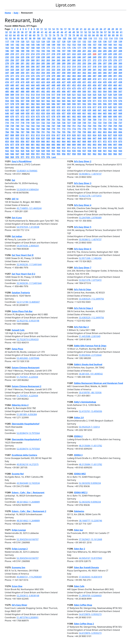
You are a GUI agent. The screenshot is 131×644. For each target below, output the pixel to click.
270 (84, 60)
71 (42, 35)
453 (79, 85)
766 (33, 129)
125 (48, 42)
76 (62, 35)
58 (109, 32)
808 (12, 135)
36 (22, 32)
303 (17, 67)
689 (110, 116)
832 (17, 138)
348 (12, 73)
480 (100, 88)
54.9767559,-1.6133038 (28, 227)
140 (7, 45)
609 (53, 107)
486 (12, 91)
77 (66, 35)
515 (43, 95)
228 (105, 54)
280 (17, 63)
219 (58, 54)
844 (79, 138)
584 (43, 104)
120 (22, 42)
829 (120, 135)
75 (58, 35)
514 (38, 95)
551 (110, 98)
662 (89, 113)
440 (12, 85)
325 (12, 70)
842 (69, 138)
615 (84, 107)
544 (74, 98)
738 (7, 126)
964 (105, 154)
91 (121, 35)
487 (17, 91)
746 (48, 126)
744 (38, 126)
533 (17, 98)
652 (38, 113)
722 (43, 123)
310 (53, 67)
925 (22, 151)
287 (53, 63)
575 (115, 101)
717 (17, 123)
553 (120, 98)
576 (120, 101)
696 (28, 120)
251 (105, 57)
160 (110, 45)
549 (100, 98)
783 (120, 129)
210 (12, 54)
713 (115, 120)
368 (115, 73)
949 (28, 154)
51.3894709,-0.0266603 (90, 596)
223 (79, 54)
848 (100, 138)
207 (115, 51)
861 (48, 141)
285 (43, 63)
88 (109, 35)
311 (58, 67)
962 (94, 154)
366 (105, 73)
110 (90, 38)
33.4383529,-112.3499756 (91, 299)
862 (53, 141)
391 (115, 76)
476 (79, 88)
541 (58, 98)
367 (110, 73)
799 (84, 132)
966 (115, 154)
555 (12, 101)
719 (28, 123)
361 (79, 73)
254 (120, 57)
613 (74, 107)
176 (74, 48)
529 (115, 95)
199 (74, 51)
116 (121, 38)
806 (120, 132)
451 (69, 85)
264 (53, 60)
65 (18, 35)
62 (6, 35)
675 (38, 116)
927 (33, 151)
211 (17, 54)
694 (17, 120)
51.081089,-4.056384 (27, 414)
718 (22, 123)
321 (110, 67)
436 (110, 82)
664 (100, 113)
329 (33, 70)
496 (64, 91)
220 (64, 54)
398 (33, 79)
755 (94, 126)
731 (89, 123)
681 (69, 116)
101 (44, 38)
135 (100, 42)
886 (58, 145)
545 (79, 98)
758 (110, 126)
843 (74, 138)
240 (48, 57)
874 (115, 141)
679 (58, 116)
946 (12, 154)
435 (105, 82)
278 (7, 63)
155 (84, 45)
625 (17, 110)
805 (115, 132)
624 (12, 110)
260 (33, 60)
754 (89, 126)
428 (69, 82)
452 (74, 85)
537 (38, 98)
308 (43, 67)
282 (28, 63)
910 (64, 148)
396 (22, 79)
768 (43, 129)
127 (58, 42)
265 (58, 60)
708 (89, 120)
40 (38, 32)
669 (7, 116)
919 (110, 148)
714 (120, 120)
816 (53, 135)
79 (74, 35)
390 (110, 76)
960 (84, 154)
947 (17, 154)
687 (100, 116)
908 (53, 148)
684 (84, 116)
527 (105, 95)
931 (53, 151)
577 (7, 104)
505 (110, 91)
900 (12, 148)
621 (115, 107)
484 (120, 88)
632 (53, 110)
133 (89, 42)
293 (84, 63)
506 (115, 91)
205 (105, 51)
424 (48, 82)
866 (74, 141)
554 (7, 101)
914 (84, 148)
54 (93, 32)
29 (113, 29)
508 (7, 95)
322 (115, 67)
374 (28, 76)
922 (7, 151)
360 (74, 73)
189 (22, 51)
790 (38, 132)
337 (74, 70)
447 (48, 85)
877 (12, 145)
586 (53, 104)
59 (113, 32)
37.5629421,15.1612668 (90, 539)
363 (89, 73)
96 (22, 38)
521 (74, 95)
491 (38, 91)
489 (28, 91)
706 (79, 120)
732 (94, 123)
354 (43, 73)
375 (33, 76)
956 (64, 154)
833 (22, 138)
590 (74, 104)
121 (28, 42)
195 (53, 51)
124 (43, 42)
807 (7, 135)
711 (105, 120)
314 (74, 67)
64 (14, 35)
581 (28, 104)
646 (7, 113)
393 (7, 79)
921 (120, 148)
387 (94, 76)
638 (84, 110)
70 (38, 35)
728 (74, 123)
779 (100, 129)
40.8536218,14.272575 (28, 464)
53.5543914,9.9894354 (28, 190)
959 (79, 154)
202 (89, 51)
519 (64, 95)
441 (17, 85)
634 (64, 110)
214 (33, 54)
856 (22, 141)
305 (28, 67)
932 (58, 151)
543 (69, 98)
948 (22, 154)
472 (58, 88)
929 (43, 151)
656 (58, 113)
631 (48, 110)
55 (98, 32)
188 (17, 51)
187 (12, 51)
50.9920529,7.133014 (89, 427)
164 (12, 48)
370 (7, 76)
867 (79, 141)
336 (69, 70)
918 (105, 148)
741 (22, 126)
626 (22, 110)
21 (81, 29)
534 (22, 98)
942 (110, 151)
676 (43, 116)
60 (117, 32)
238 (38, 57)
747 (53, 126)
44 (54, 32)
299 (115, 63)
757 (105, 126)
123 (38, 42)
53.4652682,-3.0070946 (28, 358)
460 (115, 85)
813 (38, 135)
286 (48, 63)
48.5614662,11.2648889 (28, 502)
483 (115, 88)
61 (121, 32)
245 (74, 57)
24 (93, 29)
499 (79, 91)
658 (69, 113)
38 (30, 32)
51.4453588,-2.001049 (90, 336)
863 (58, 141)
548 (94, 98)
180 (94, 48)
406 (74, 79)
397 (28, 79)
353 (38, 73)
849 (105, 138)
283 (33, 63)
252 (110, 57)
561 (43, 101)
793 (53, 132)
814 (43, 135)
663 (94, 113)
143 (22, 45)
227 (100, 54)
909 (58, 148)
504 (105, 91)
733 (100, 123)
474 (69, 88)
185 (120, 48)
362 (84, 73)
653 (43, 113)
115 (116, 38)
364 (94, 73)
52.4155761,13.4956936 (90, 411)
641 (100, 110)
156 (89, 45)
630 (43, 110)
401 (48, 79)
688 (105, 116)
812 (33, 135)
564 (58, 101)
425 (53, 82)
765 (28, 129)
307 (38, 67)
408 (84, 79)
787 (22, 132)
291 (74, 63)
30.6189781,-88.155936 (90, 393)
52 (86, 32)
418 (17, 82)
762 (12, 129)
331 (43, 70)
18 (69, 29)
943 (115, 151)
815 (48, 135)
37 (26, 32)
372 (17, 76)
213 (28, 54)
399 (38, 79)
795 (64, 132)
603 (22, 107)
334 (58, 70)
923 (12, 151)
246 (79, 57)
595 (100, 104)
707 (84, 120)
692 (7, 120)
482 (110, 88)
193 (43, 51)
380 (58, 76)
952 (43, 154)
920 (115, 148)
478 (89, 88)
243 (64, 57)
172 (53, 48)
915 (89, 148)
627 (28, 110)
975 (43, 157)
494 (53, 91)
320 (105, 67)
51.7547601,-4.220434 (27, 377)
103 (54, 38)
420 (28, 82)
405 (69, 79)
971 (22, 157)
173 (58, 48)
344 (110, 70)
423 (43, 82)
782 (115, 129)
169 (38, 48)
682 (74, 116)
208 (120, 51)
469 (43, 88)
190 (28, 51)
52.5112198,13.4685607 (28, 302)
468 (38, 88)
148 (48, 45)
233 (12, 57)
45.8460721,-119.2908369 (29, 577)
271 (89, 60)
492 (43, 91)
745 (43, 126)
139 (120, 42)
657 (64, 113)
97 (26, 38)
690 (115, 116)
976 (48, 157)
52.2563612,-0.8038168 (28, 596)
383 (74, 76)
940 (100, 151)
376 (38, 76)
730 (84, 123)
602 (17, 107)
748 (58, 126)
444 (33, 85)
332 (48, 70)
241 (53, 57)
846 (89, 138)
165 (17, 48)
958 (74, 154)
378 (48, 76)
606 (38, 107)
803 (105, 132)
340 (89, 70)
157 (94, 45)
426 (58, 82)
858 (33, 141)
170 (43, 48)
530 (120, 95)
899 (7, 148)
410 (94, 79)
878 (17, 145)
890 (79, 145)
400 (43, 79)
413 (110, 79)
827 (110, 135)
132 (84, 42)
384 (79, 76)
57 (105, 32)
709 (94, 120)
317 (89, 67)
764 (22, 129)
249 (94, 57)
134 (94, 42)
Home (8, 13)
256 (12, 60)
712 (110, 120)
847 (94, 138)
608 (48, 107)
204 (100, 51)
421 (33, 82)
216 (43, 54)
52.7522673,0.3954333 (28, 339)
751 (74, 126)
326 (17, 70)
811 (28, 135)
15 (57, 29)
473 (64, 88)
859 (38, 141)
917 (100, 148)
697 (33, 120)
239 (43, 57)
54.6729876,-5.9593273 (90, 614)
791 (43, 132)
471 (53, 88)
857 (28, 141)
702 (58, 120)
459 (110, 85)
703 (64, 120)
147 (43, 45)
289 (64, 63)
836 (38, 138)
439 (7, 85)
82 (86, 35)
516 (48, 95)
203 (94, 51)
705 (74, 120)
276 (115, 60)
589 (69, 104)
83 (90, 35)
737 (120, 123)
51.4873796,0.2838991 (28, 617)
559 (33, 101)
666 (110, 113)
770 (53, 129)
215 (38, 54)
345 (115, 70)
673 (28, 116)
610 (58, 107)
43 (50, 32)
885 (53, 145)
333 (53, 70)
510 (17, 95)
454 (84, 85)
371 (12, 76)
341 (94, 70)
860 (43, 141)
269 (79, 60)
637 (79, 110)
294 (89, 63)
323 (120, 67)
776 (84, 129)
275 (110, 60)
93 (10, 38)
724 (53, 123)
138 (115, 42)
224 (84, 54)
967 (120, 154)
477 (84, 88)
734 (105, 123)
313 (69, 67)
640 (94, 110)
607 (43, 107)
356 (53, 73)
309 (48, 67)
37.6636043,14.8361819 (90, 577)
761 (7, 129)
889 (74, 145)
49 (74, 32)
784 (7, 132)
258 (22, 60)
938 (89, 151)
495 (58, 91)
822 (84, 135)
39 (34, 32)
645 (120, 110)
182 (105, 48)
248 (89, 57)
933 (64, 151)
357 (58, 73)
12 (45, 29)
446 (43, 85)
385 (84, 76)
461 (120, 85)
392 (120, 76)
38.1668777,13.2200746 (90, 521)
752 (79, 126)
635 (69, 110)
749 (64, 126)
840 (58, 138)
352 (33, 73)
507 (120, 91)
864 (64, 141)
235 (22, 57)
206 (110, 51)
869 (89, 141)
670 (12, 116)
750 (69, 126)
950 (33, 154)
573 (105, 101)
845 (84, 138)
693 (12, 120)
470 (48, 88)
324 (7, 70)
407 (79, 79)
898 (120, 145)
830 (7, 138)
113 (106, 38)
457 (100, 85)
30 (117, 29)
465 (22, 88)
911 (69, 148)
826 (105, 135)
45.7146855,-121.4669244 (29, 208)
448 (53, 85)
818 (64, 135)
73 (50, 35)
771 (58, 129)
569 (84, 101)
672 (22, 116)
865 (69, 141)
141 (12, 45)
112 (100, 38)
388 (100, 76)
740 (17, 126)
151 (64, 45)
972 (28, 157)
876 (7, 145)
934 (69, 151)
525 (94, 95)
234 (17, 57)
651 (33, 113)
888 (69, 145)
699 (43, 120)
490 (33, 91)
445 (38, 85)
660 (79, 113)
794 (58, 132)
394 (12, 79)
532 (12, 98)
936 (79, 151)
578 (12, 104)
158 (100, 45)
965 (110, 154)
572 (100, 101)
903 (28, 148)
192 (38, 51)
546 (84, 98)
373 (22, 76)
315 (79, 67)
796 (69, 132)
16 (61, 29)
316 (84, 67)
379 (53, 76)
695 (22, 120)
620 (110, 107)
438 (120, 82)
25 (97, 29)
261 (38, 60)
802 (100, 132)
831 (12, 138)
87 (105, 35)
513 (33, 95)
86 (101, 35)
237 (33, 57)
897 (115, 145)
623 (7, 110)
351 (28, 73)
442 (22, 85)
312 (64, 67)
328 (28, 70)
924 (17, 151)
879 (22, 145)
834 (28, 138)
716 (12, 123)
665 (105, 113)
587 (58, 104)
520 (69, 95)
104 (59, 38)
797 (74, 132)
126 (53, 42)
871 (100, 141)
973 (33, 157)
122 (33, 42)
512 (28, 95)
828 (115, 135)
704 (69, 120)
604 (28, 107)
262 (43, 60)
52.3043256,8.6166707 (28, 539)
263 (48, 60)
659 (74, 113)
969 (12, 157)
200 (79, 51)
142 (17, 45)
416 (7, 82)
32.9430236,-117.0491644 (29, 264)
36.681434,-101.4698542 (91, 374)
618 (100, 107)
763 (17, 129)
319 (100, 67)
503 (100, 91)
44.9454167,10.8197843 (90, 558)
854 (12, 141)
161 (115, 45)
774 (74, 129)
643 (110, 110)
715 (7, 123)
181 (100, 48)
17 (65, 29)
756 (100, 126)
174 (64, 48)
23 (89, 29)
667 (115, 113)
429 (74, 82)
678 (53, 116)
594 (94, 104)
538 (43, 98)
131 (79, 42)
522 (79, 95)
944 (120, 151)
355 (48, 73)
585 (48, 104)
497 (69, 91)
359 (69, 73)
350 (22, 73)
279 (12, 63)
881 (33, 145)
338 (79, 70)
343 (105, 70)
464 (17, 88)
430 (79, 82)
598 (115, 104)
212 (22, 54)
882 (38, 145)
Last (54, 157)
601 (12, 107)
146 (38, 45)
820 (74, 135)
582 (33, 104)
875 (120, 141)
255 (7, 60)
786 (17, 132)
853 (7, 141)
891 (84, 145)
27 (105, 29)
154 (79, 45)
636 (74, 110)
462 (7, 88)
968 (7, 157)
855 (17, 141)
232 (7, 57)
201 (84, 51)
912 (74, 148)
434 (100, 82)
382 (69, 76)
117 (7, 42)
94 (14, 38)
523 (84, 95)
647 (12, 113)
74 (54, 35)
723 (48, 123)
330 (38, 70)
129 (69, 42)
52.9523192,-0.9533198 (28, 321)
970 (17, 157)
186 (7, 51)
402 (53, 79)
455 (89, 85)
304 (22, 67)
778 (94, 129)
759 (115, 126)
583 (38, 104)
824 (94, 135)
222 (74, 54)
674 (33, 116)
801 (94, 132)
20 (77, 29)
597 (110, 104)
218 (53, 54)
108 (80, 38)
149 (53, 45)
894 (100, 145)
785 (12, 132)
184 (115, 48)
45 (58, 32)
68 (30, 35)
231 (120, 54)
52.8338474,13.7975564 (28, 433)
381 (64, 76)
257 (17, 60)
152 (69, 45)
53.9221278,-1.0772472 (90, 196)
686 (94, 116)
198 (69, 51)
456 (94, 85)
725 (58, 123)
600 (7, 107)
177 (79, 48)
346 (120, 70)
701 (53, 120)
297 (105, 63)
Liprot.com (65, 5)
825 (100, 135)
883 (43, 145)
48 (70, 32)
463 (12, 88)
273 (100, 60)
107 (75, 38)
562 (48, 101)
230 (115, 54)
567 (74, 101)
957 (69, 154)
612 (69, 107)
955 (58, 154)
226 (94, 54)
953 (48, 154)
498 (74, 91)
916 (94, 148)
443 (28, 85)
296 (100, 63)
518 (58, 95)
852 (120, 138)
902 (22, 148)
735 (110, 123)
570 (89, 101)
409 (89, 79)
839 (53, 138)
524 (89, 95)
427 (64, 82)
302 (12, 67)
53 (90, 32)
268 (74, 60)
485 (7, 91)
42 (46, 32)
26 (101, 29)
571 (94, 101)
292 (79, 63)
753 (84, 126)
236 (28, 57)
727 (69, 123)
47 (66, 32)
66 (22, 35)
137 (110, 42)
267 (69, 60)
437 (115, 82)
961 (89, 154)
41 (42, 32)
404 (64, 79)
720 (33, 123)
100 (39, 38)
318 (94, 67)
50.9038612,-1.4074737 (90, 174)
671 (17, 116)
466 (28, 88)
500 (84, 91)
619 (105, 107)
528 (110, 95)
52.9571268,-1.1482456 (90, 258)
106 (70, 38)
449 (58, 85)
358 (64, 73)
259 (28, 60)
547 (89, 98)
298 (110, 63)
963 (100, 154)
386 (89, 76)
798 (79, 132)
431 (84, 82)
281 (22, 63)
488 (22, 91)
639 (89, 110)
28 (109, 29)
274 (105, 60)
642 (105, 110)
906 (43, 148)
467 (33, 88)
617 (94, 107)
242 (58, 57)
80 (78, 35)
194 (48, 51)
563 (53, 101)
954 (53, 154)
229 (110, 54)
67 (26, 35)
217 (48, 54)
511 (22, 95)
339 (84, 70)
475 (74, 88)
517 (53, 95)
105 (64, 38)
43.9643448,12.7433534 (28, 483)
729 (79, 123)
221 (69, 54)
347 (7, 73)
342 (100, 70)
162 (120, 45)
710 (100, 120)
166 (22, 48)
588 (64, 104)
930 (48, 151)
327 (22, 70)
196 (58, 51)
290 (69, 63)
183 (110, 48)
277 (120, 60)
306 (33, 67)
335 (64, 70)
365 (100, 73)
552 (115, 98)
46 (62, 32)
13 (49, 29)
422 (38, 82)
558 (28, 101)
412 (105, 79)
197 (64, 51)
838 (48, 138)
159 (105, 45)
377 (43, 76)
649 (22, 113)
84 (93, 35)
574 (110, 101)
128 (64, 42)
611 (64, 107)
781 (110, 129)
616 (89, 107)
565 (64, 101)
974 (38, 157)
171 (48, 48)
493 (48, 91)
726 (64, 123)
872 (105, 141)
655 (53, 113)
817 (58, 135)
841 (64, 138)
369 (120, 73)
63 (10, 35)
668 (120, 113)
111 (95, 38)
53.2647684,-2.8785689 (90, 218)
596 (105, 104)
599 (120, 104)
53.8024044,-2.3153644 (90, 355)
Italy (16, 13)
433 (94, 82)
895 (105, 145)
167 (28, 48)
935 (74, 151)
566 (69, 101)
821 (79, 135)
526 (100, 95)
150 (58, 45)
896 (110, 145)
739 (12, 126)
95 (18, 38)
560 (38, 101)
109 (85, 38)
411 (100, 79)
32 (6, 32)
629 (38, 110)
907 (48, 148)
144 (28, 45)
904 (33, 148)
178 (84, 48)
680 (64, 116)
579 (17, 104)
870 (94, 141)
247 (84, 57)
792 (48, 132)
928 (38, 151)
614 (79, 107)
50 (78, 32)
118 (12, 42)
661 (84, 113)
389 (105, 76)
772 (64, 129)
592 (84, 104)
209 (7, 54)
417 (12, 82)
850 (110, 138)
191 (33, 51)
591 (79, 104)
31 (121, 29)
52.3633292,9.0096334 (90, 483)
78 (70, 35)
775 (79, 129)
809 (17, 135)
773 (69, 129)
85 (98, 35)
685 (89, 116)
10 (38, 29)
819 (69, 135)
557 (22, 101)
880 (28, 145)
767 (38, 129)
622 (120, 107)
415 (120, 79)
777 (89, 129)
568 (79, 101)
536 (33, 98)
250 (100, 57)
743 (33, 126)
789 (33, 132)
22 (85, 29)
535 (28, 98)
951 (38, 154)
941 (105, 151)
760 (120, 126)
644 (115, 110)
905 (38, 148)
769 (48, 129)
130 (74, 42)
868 (84, 141)
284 (38, 63)
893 (94, 145)
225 (89, 54)
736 (115, 123)
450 (64, 85)
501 (89, 91)
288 (58, 63)
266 (64, 60)
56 (101, 32)
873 (110, 141)
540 (53, 98)
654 (48, 113)
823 (89, 135)
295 (94, 63)
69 (34, 35)
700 (48, 120)
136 (105, 42)
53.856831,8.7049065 (27, 171)
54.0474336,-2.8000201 (28, 246)
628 (33, 110)
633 (58, 110)
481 (105, 88)
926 (28, 151)
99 (34, 38)
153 (74, 45)
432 (89, 82)
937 (84, 151)
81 (82, 35)
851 (115, 138)
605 (33, 107)
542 (64, 98)
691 (120, 116)
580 (22, 104)
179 (89, 48)
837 (43, 138)
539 (48, 98)
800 (89, 132)
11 (42, 29)
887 (64, 145)
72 (46, 35)
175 (69, 48)
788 (28, 132)
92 (6, 38)
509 (12, 95)
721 (38, 123)
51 (82, 32)
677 (48, 116)
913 (79, 148)
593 (89, 104)
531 (7, 98)
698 (38, 120)
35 (18, 32)
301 (7, 67)
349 (17, 73)
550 (105, 98)
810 (22, 135)
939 (94, 151)
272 (94, 60)
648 (17, 113)
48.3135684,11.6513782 (90, 446)
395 (17, 79)
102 (49, 38)
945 (7, 154)
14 (53, 29)
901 (17, 148)
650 (28, 113)
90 (117, 35)
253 (115, 57)
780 (105, 129)
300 (120, 63)
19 (73, 29)
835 (33, 138)
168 (33, 48)
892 (89, 145)
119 (17, 42)
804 (110, 132)
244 (69, 57)
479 (94, 88)
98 (30, 38)
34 (14, 32)
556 (17, 101)
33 (10, 32)
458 (105, 85)
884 (48, 145)
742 (28, 126)
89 (113, 35)
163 (7, 48)
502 (94, 91)
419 (22, 82)
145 (33, 45)
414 (115, 79)
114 (111, 38)
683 (79, 116)
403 (58, 79)
